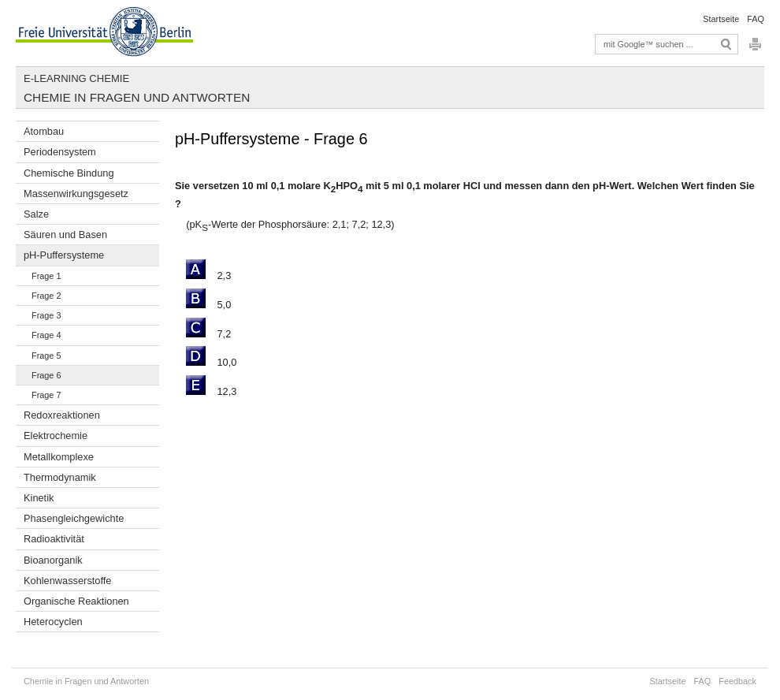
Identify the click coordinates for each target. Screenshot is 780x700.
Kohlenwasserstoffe (67, 581)
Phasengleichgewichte (74, 518)
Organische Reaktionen (76, 601)
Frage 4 (46, 335)
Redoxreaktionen (62, 415)
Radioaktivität (54, 539)
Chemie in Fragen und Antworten (137, 97)
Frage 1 (46, 276)
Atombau (44, 131)
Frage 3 (46, 315)
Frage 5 (46, 356)
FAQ (756, 19)
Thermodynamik (60, 477)
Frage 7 (46, 395)
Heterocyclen (53, 622)
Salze (36, 214)
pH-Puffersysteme (64, 255)
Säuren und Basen (65, 235)
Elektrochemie (56, 436)
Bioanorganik (53, 560)
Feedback (737, 681)
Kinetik (39, 498)
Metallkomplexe (59, 457)
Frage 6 (46, 375)
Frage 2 (46, 296)
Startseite (721, 19)
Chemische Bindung (69, 173)
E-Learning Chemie (76, 78)
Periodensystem (60, 152)
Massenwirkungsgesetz (76, 194)
